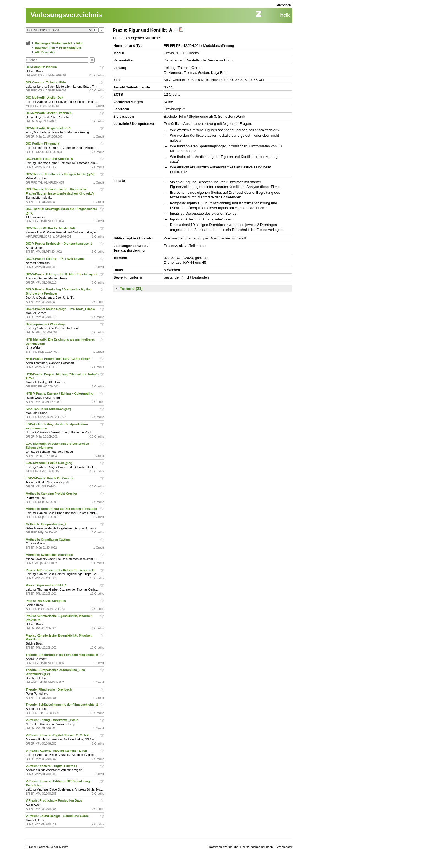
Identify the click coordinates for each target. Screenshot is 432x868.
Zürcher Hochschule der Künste (47, 847)
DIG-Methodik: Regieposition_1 (48, 128)
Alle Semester (45, 52)
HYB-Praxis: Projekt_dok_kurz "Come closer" (59, 359)
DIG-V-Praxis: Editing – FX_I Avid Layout (55, 259)
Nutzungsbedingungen (258, 847)
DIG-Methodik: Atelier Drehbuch (49, 113)
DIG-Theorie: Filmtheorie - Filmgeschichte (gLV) (60, 174)
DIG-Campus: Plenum (42, 67)
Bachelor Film (45, 48)
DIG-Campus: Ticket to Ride (46, 82)
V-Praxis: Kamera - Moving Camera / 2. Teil (57, 751)
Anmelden (284, 5)
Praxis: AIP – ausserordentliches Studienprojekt (61, 570)
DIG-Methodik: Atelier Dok (45, 98)
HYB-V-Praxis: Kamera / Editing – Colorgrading (60, 393)
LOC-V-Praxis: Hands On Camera (50, 478)
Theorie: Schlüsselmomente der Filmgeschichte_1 (62, 705)
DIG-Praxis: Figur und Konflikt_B (50, 159)
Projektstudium (70, 48)
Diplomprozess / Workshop (46, 324)
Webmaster (285, 847)
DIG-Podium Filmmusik (43, 144)
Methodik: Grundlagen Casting (48, 540)
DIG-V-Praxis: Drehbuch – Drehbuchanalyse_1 (59, 244)
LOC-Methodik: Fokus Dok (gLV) (49, 463)
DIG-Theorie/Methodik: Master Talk (51, 228)
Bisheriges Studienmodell (54, 43)
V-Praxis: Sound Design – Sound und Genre (58, 816)
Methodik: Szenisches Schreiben (50, 555)
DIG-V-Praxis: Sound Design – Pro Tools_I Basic (61, 309)
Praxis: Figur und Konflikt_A (46, 585)
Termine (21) (131, 289)
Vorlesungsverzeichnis (66, 15)
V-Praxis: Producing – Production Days (54, 800)
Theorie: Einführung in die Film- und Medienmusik (62, 655)
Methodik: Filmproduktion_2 (46, 524)
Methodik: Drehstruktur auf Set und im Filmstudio (62, 509)
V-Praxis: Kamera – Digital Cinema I (52, 766)
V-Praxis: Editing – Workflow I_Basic (52, 720)
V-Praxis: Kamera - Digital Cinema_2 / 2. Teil (58, 735)
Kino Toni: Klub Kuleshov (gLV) (49, 409)
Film (79, 43)
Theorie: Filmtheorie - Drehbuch (49, 689)
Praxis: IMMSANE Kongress (46, 601)
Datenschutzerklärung (224, 847)
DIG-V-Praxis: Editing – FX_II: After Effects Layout (62, 274)
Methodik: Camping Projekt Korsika (52, 494)
